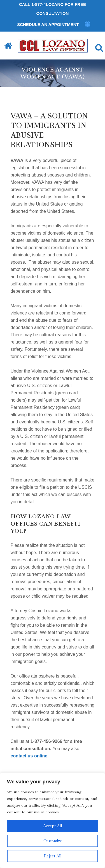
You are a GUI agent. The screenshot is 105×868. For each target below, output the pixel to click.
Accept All (53, 826)
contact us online (29, 756)
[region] (53, 820)
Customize (53, 841)
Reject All (53, 856)
